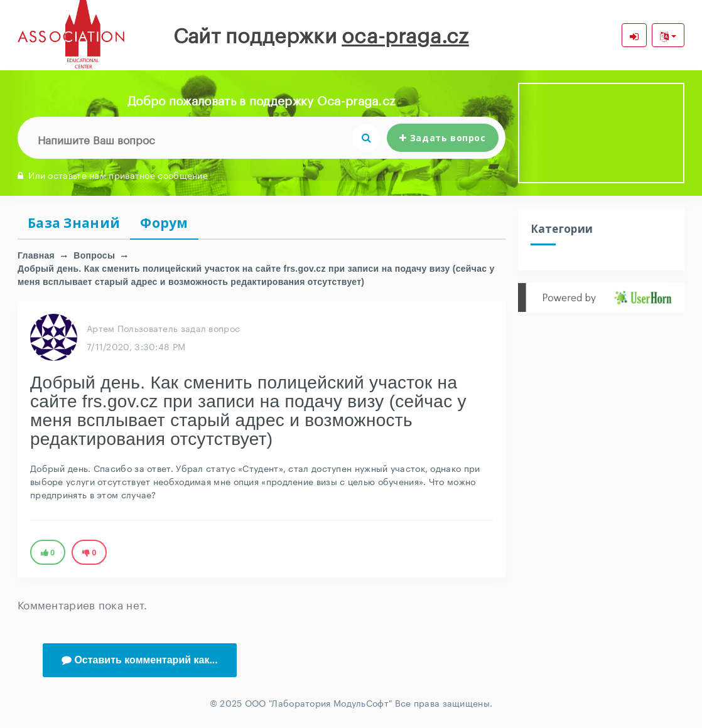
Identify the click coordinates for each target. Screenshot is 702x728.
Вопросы (94, 255)
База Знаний (74, 223)
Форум (164, 223)
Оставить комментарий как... (140, 660)
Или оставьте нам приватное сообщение (113, 174)
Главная (36, 255)
